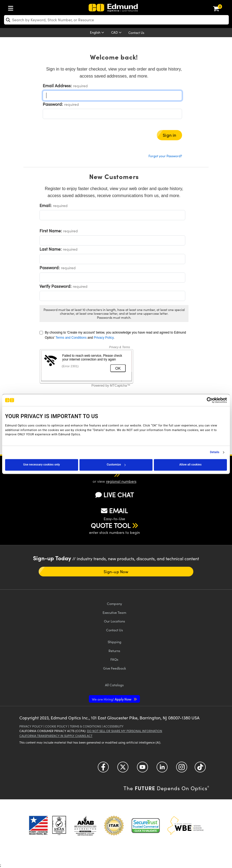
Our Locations (115, 621)
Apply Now (112, 699)
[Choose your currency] (117, 33)
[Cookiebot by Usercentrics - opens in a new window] (203, 400)
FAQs (114, 659)
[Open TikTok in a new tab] (200, 769)
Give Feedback (115, 668)
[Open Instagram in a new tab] (182, 769)
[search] (116, 20)
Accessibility (113, 726)
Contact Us (136, 33)
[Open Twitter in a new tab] (123, 769)
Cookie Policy (56, 726)
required (80, 86)
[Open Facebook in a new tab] (103, 769)
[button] (110, 474)
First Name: (51, 231)
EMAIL (114, 510)
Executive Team (114, 612)
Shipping (115, 642)
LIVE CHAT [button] (115, 495)
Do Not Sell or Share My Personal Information (125, 731)
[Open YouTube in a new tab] (142, 769)
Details (215, 452)
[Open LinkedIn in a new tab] (162, 769)
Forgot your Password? (165, 156)
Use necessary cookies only (42, 465)
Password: (53, 104)
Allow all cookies (191, 465)
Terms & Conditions (85, 726)
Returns (114, 651)
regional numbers (121, 481)
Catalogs (114, 685)
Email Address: (57, 85)
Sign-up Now (116, 572)
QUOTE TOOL (111, 525)
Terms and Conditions (71, 338)
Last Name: (50, 249)
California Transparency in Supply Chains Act (56, 736)
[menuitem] (12, 7)
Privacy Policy (104, 338)
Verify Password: (55, 286)
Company (114, 603)
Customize (116, 465)
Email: (46, 205)
